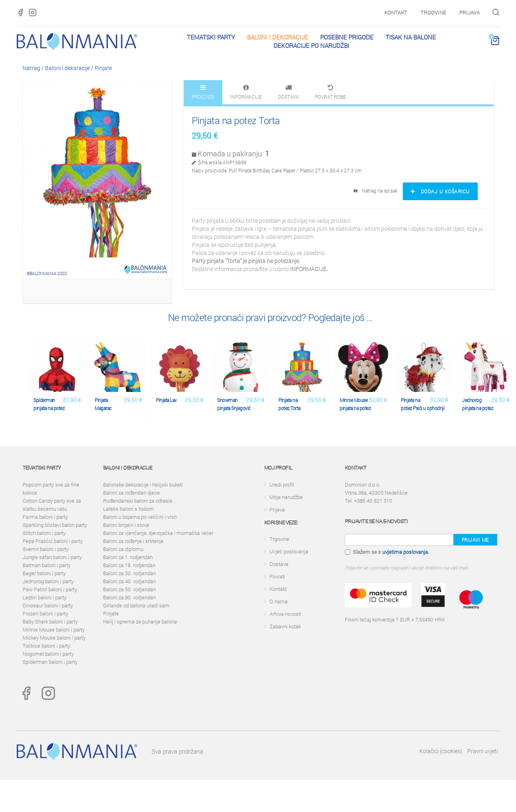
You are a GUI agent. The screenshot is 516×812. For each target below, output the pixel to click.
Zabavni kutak (285, 626)
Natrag (31, 68)
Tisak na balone (411, 37)
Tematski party (211, 37)
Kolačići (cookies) (441, 751)
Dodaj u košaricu (440, 191)
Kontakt (396, 12)
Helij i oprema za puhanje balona (140, 621)
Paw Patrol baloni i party (50, 589)
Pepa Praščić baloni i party (53, 541)
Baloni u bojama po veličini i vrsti (140, 517)
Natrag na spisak (376, 191)
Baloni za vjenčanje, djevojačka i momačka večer (158, 533)
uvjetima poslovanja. (406, 552)
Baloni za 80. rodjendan (130, 597)
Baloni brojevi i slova (126, 525)
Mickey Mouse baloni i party (54, 638)
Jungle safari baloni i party (52, 557)
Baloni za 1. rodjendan (128, 557)
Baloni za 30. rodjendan (130, 573)
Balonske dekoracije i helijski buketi (143, 485)
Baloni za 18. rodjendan (129, 565)
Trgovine (433, 12)
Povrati (277, 576)
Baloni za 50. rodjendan (130, 589)
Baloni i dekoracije (278, 37)
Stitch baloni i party (44, 533)
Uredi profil (282, 485)
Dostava (279, 564)
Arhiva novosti (285, 614)
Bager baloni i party (44, 573)
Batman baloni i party (47, 565)
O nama (279, 601)
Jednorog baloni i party (48, 581)
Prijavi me (475, 540)
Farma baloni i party (45, 517)
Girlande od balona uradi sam (136, 605)
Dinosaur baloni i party (48, 605)
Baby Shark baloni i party (50, 621)
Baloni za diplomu (123, 549)
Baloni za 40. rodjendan (130, 581)
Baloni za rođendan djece (132, 493)
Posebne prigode (347, 37)
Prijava (469, 12)
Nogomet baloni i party (48, 654)
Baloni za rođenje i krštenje (133, 541)
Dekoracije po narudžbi (311, 46)
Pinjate (103, 68)
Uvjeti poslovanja (289, 551)
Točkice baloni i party (46, 646)
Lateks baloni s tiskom (129, 509)
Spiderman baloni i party (50, 662)
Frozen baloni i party (45, 613)
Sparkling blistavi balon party (55, 525)
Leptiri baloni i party (45, 597)
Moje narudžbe (286, 497)
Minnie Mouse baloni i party (54, 630)
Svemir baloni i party (46, 549)
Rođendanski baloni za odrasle (138, 501)
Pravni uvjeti (483, 751)
